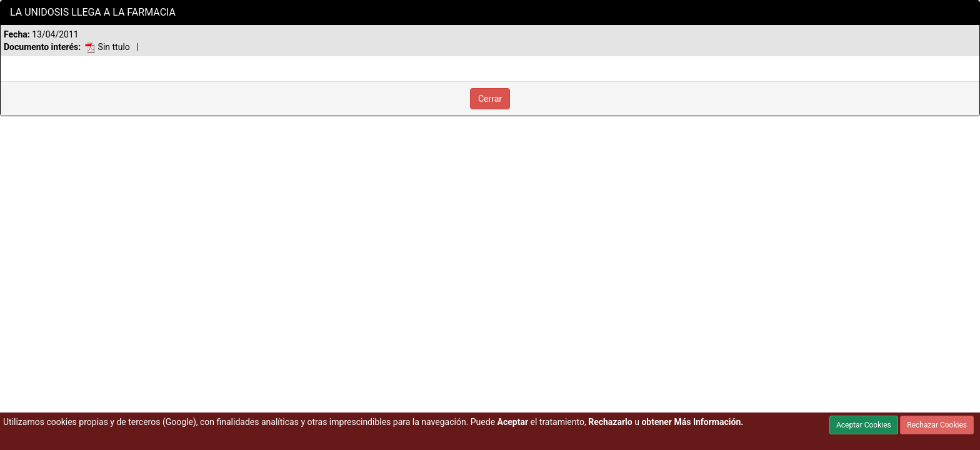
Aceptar (513, 422)
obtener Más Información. (692, 422)
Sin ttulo (108, 47)
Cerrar (490, 99)
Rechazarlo (610, 422)
